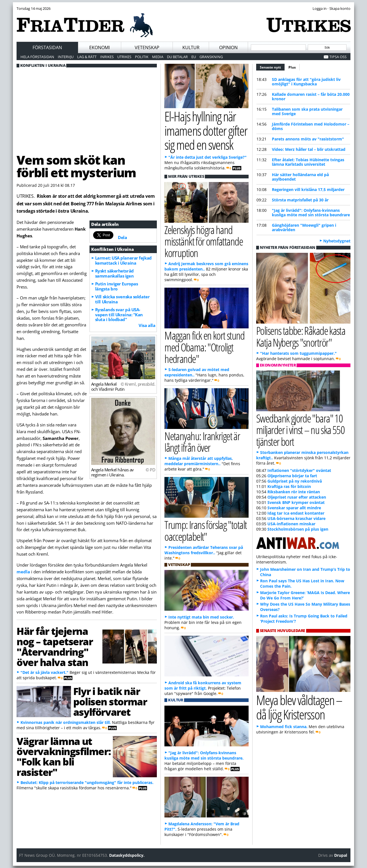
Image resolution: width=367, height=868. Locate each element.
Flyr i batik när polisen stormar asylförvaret (110, 701)
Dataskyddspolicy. (127, 855)
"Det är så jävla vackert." (44, 672)
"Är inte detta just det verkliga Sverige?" (207, 157)
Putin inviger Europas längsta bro (117, 286)
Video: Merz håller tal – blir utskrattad (309, 149)
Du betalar (177, 57)
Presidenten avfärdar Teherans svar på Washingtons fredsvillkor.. (204, 550)
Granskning (211, 57)
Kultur (191, 47)
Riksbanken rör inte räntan (294, 492)
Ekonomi (99, 47)
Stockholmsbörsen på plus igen (298, 529)
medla (23, 572)
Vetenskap (147, 47)
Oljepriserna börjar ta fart (292, 476)
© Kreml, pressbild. (138, 384)
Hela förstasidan (37, 57)
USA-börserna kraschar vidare (296, 518)
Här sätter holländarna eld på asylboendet (300, 177)
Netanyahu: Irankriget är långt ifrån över (202, 442)
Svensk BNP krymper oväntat (296, 502)
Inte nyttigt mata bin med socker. (201, 617)
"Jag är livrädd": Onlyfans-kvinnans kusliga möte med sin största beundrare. (204, 755)
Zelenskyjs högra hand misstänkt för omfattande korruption (204, 241)
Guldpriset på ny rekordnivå (295, 481)
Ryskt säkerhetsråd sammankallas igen (114, 273)
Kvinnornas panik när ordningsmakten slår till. (66, 722)
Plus (292, 67)
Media (158, 57)
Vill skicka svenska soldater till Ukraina (122, 299)
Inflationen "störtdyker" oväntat (299, 470)
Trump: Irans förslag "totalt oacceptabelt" (206, 530)
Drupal (341, 855)
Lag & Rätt (87, 57)
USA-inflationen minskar (291, 524)
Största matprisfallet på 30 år (300, 200)
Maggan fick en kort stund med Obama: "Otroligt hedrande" (205, 347)
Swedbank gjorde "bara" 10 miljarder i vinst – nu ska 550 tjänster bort (300, 430)
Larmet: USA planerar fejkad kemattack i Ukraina (123, 260)
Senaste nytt (272, 67)
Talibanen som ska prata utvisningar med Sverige (307, 111)
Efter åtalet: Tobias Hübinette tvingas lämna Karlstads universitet (308, 162)
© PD (150, 470)
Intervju (66, 57)
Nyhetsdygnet (337, 241)
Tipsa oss (338, 57)
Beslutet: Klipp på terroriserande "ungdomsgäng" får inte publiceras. (87, 782)
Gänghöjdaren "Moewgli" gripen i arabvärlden (304, 227)
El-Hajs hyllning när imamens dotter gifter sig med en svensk (206, 130)
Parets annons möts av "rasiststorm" (308, 139)
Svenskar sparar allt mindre (294, 508)
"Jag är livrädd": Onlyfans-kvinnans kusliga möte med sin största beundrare (311, 213)
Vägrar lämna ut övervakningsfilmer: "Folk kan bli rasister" (64, 756)
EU (194, 57)
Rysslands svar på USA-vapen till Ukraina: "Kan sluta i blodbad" (119, 315)
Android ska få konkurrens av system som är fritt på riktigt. (203, 685)
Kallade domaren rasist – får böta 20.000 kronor (311, 96)
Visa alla (147, 325)
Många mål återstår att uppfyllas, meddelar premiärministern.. (199, 461)
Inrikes (107, 57)
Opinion (228, 47)
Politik (142, 57)
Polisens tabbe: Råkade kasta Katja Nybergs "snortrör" (301, 336)
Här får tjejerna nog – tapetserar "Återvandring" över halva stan (55, 646)
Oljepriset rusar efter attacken (297, 497)
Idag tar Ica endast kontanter (296, 513)
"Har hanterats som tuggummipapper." (298, 353)
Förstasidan (47, 47)
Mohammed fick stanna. (284, 727)
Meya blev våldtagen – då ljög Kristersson (299, 707)
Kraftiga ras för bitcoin (289, 486)
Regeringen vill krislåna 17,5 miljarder (308, 189)
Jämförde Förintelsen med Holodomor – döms (311, 126)
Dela (122, 237)
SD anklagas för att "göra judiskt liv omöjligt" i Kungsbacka (306, 82)
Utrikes (124, 57)
